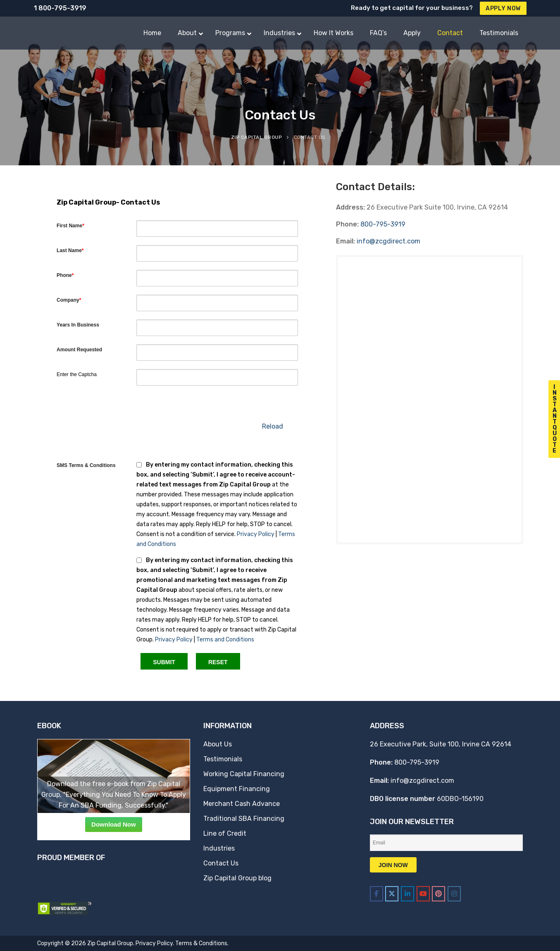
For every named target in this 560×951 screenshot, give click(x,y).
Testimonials (223, 759)
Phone (65, 275)
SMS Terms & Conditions (86, 465)
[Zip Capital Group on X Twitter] (392, 894)
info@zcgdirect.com (388, 241)
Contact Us (221, 863)
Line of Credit (225, 833)
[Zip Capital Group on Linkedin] (407, 894)
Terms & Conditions (201, 943)
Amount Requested (79, 350)
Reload (273, 426)
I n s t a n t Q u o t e (555, 419)
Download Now (114, 824)
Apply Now (503, 8)
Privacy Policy (256, 534)
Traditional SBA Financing (244, 819)
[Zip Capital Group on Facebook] (377, 894)
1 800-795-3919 (60, 8)
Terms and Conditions (225, 640)
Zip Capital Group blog (237, 878)
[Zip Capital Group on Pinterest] (438, 894)
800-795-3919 (383, 224)
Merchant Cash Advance (242, 804)
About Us (218, 744)
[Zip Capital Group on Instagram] (454, 894)
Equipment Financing (237, 789)
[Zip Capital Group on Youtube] (423, 894)
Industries (219, 848)
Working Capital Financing (244, 774)
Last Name (70, 250)
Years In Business (78, 325)
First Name (70, 226)
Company (69, 300)
